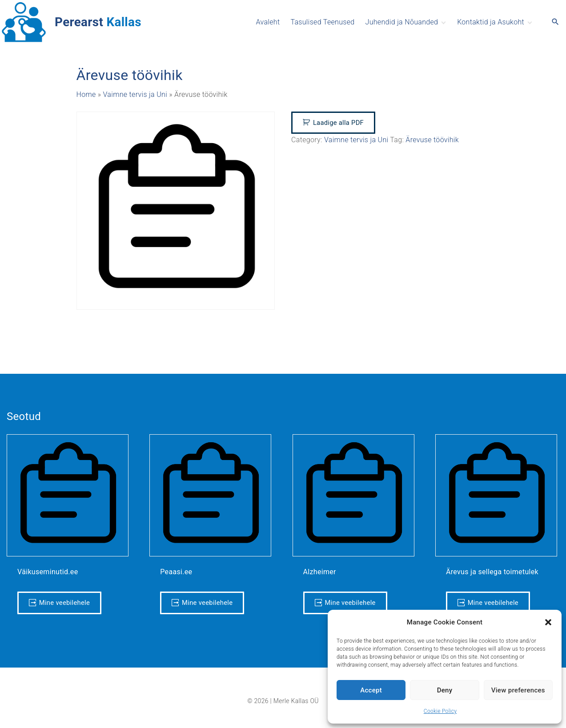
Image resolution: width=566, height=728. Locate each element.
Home (86, 94)
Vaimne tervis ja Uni (135, 94)
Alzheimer (320, 572)
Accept (371, 690)
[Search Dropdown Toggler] (556, 22)
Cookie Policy (440, 711)
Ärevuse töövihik (432, 140)
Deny (445, 690)
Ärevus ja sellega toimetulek (492, 572)
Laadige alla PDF (338, 123)
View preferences (518, 690)
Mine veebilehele (64, 603)
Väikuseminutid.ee (48, 572)
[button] (548, 622)
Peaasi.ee (176, 572)
